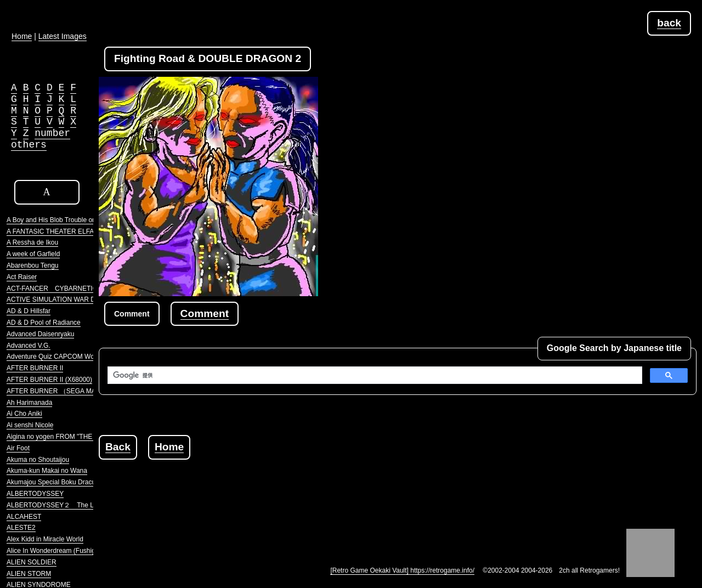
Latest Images (63, 36)
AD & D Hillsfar (29, 311)
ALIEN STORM (29, 574)
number (52, 133)
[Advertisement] (298, 484)
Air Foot (18, 448)
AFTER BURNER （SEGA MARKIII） (62, 391)
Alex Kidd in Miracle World (45, 539)
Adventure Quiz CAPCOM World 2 (57, 357)
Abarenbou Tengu (33, 265)
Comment (205, 313)
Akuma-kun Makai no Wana (47, 471)
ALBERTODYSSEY (35, 494)
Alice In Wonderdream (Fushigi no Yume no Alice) (79, 551)
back (669, 23)
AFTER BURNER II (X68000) (49, 380)
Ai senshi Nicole (30, 425)
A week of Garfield (33, 254)
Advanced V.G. (29, 346)
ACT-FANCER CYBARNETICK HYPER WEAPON (82, 289)
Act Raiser (22, 277)
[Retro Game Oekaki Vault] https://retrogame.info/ (402, 570)
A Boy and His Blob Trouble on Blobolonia (67, 220)
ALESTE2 (21, 528)
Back (118, 447)
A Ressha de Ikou (32, 242)
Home (169, 447)
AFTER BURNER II (35, 368)
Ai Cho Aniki (24, 414)
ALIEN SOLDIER (32, 562)
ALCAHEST (24, 517)
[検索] (374, 375)
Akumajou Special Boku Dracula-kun (60, 482)
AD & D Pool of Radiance (44, 323)
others (29, 145)
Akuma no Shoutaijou (38, 460)
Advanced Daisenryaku (40, 334)
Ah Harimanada (29, 403)
